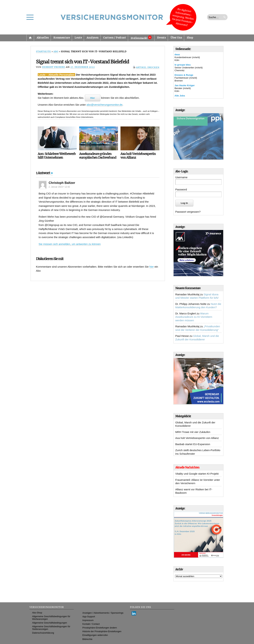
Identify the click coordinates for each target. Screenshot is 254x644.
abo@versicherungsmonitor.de (105, 105)
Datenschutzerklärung (43, 633)
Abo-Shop (37, 613)
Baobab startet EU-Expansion (193, 444)
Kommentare (62, 38)
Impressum (88, 620)
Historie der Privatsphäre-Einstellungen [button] (102, 631)
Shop (190, 38)
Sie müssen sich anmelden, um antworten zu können (70, 244)
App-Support (89, 617)
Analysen (93, 38)
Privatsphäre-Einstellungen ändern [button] (100, 628)
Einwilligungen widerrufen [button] (95, 635)
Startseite (30, 38)
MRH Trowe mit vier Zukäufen (193, 432)
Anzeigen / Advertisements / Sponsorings (103, 613)
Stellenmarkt (141, 38)
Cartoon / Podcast (115, 38)
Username (181, 177)
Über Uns (176, 38)
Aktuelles (43, 38)
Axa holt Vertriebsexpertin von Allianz (197, 438)
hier (152, 267)
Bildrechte (87, 639)
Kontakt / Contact (91, 624)
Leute (78, 38)
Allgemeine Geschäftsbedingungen (50, 623)
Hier (93, 98)
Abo (56, 51)
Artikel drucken (148, 67)
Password (181, 189)
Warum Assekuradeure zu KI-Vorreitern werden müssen (194, 317)
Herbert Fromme (54, 67)
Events (162, 38)
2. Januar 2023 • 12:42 (59, 187)
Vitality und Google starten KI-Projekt (197, 474)
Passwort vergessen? (188, 212)
